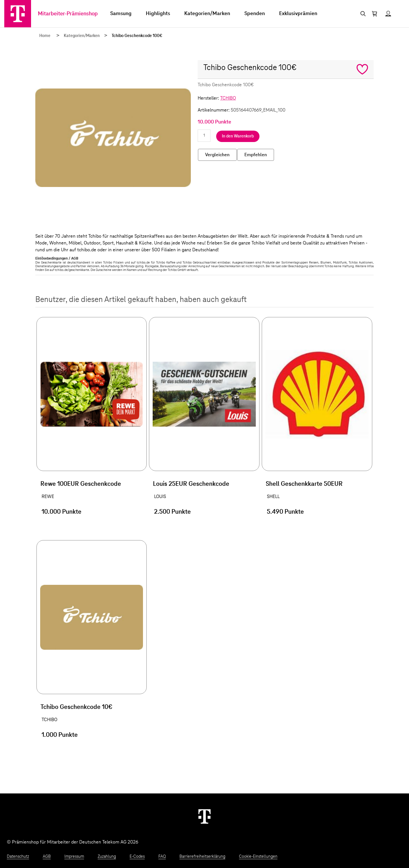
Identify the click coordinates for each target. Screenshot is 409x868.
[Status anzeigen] (388, 14)
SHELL (273, 497)
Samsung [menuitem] (121, 14)
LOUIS (160, 497)
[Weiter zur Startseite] (204, 816)
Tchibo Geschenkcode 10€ (76, 707)
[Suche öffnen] (362, 14)
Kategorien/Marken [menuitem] (207, 14)
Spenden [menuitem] (255, 14)
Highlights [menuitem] (158, 14)
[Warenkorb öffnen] (375, 14)
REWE (48, 497)
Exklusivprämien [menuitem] (298, 14)
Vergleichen (217, 155)
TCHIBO (228, 98)
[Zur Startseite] (18, 14)
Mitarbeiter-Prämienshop (68, 14)
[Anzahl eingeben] (204, 136)
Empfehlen (256, 155)
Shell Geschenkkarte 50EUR (304, 484)
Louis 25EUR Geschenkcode (191, 484)
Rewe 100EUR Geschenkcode (81, 484)
